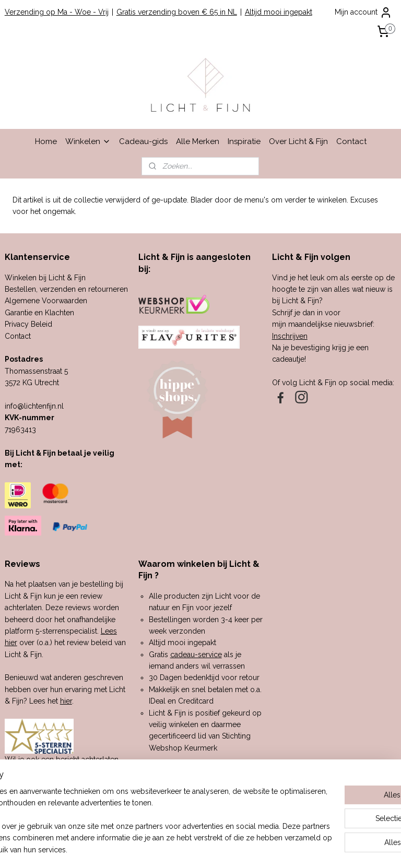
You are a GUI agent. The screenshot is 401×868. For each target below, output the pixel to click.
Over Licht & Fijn (298, 141)
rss (185, 849)
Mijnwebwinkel (310, 849)
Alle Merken (198, 141)
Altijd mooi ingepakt (279, 12)
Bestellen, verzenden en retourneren (66, 289)
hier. (96, 783)
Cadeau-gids (143, 141)
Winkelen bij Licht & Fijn (45, 278)
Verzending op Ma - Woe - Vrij (57, 12)
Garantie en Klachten (39, 313)
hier (66, 701)
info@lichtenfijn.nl (34, 406)
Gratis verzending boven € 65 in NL (177, 12)
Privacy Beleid (28, 324)
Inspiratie (244, 141)
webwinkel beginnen (222, 849)
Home (46, 141)
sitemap (166, 849)
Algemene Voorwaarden (46, 301)
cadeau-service (196, 655)
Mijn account (363, 13)
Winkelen (88, 141)
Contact (351, 141)
